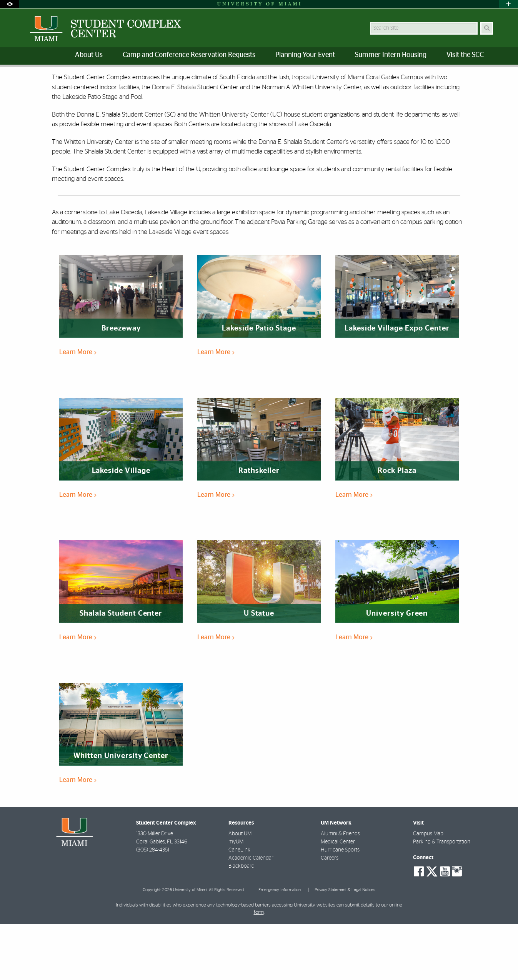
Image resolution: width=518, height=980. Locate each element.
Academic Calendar (251, 914)
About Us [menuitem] (89, 55)
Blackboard (242, 922)
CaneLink (239, 906)
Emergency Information (280, 946)
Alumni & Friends (340, 890)
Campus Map (428, 890)
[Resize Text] (471, 78)
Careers (330, 914)
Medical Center (338, 898)
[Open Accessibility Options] (10, 4)
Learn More (78, 408)
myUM (236, 898)
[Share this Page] (489, 78)
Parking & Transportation (442, 898)
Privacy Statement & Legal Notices (345, 946)
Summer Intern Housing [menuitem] (391, 55)
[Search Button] (487, 28)
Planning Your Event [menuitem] (305, 55)
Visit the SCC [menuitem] (465, 55)
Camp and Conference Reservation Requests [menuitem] (189, 55)
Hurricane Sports (340, 906)
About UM (240, 890)
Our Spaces (59, 83)
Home (29, 83)
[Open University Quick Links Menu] (508, 4)
